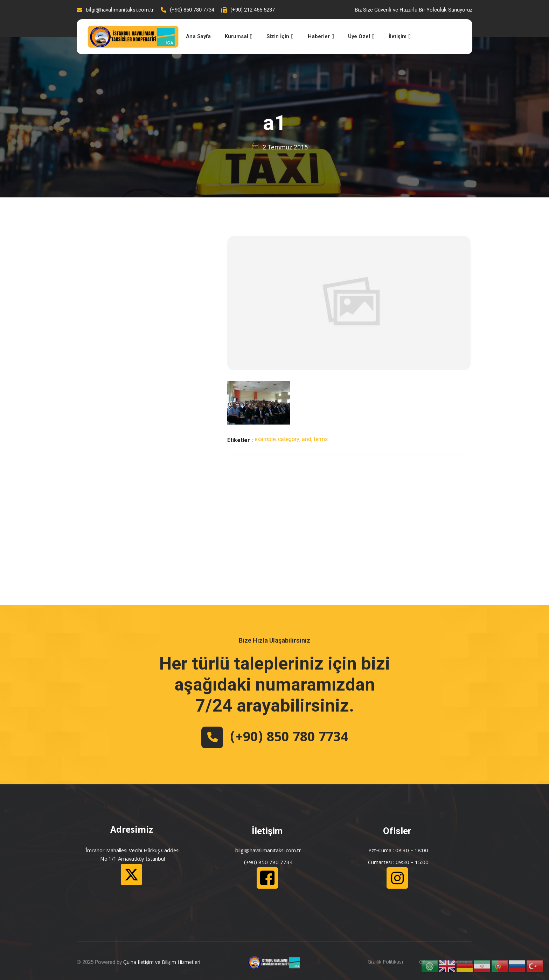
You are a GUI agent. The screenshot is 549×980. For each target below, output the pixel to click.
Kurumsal (239, 36)
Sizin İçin (280, 36)
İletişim (400, 36)
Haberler (321, 36)
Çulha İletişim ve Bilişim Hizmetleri (162, 963)
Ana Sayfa (198, 36)
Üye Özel (361, 36)
